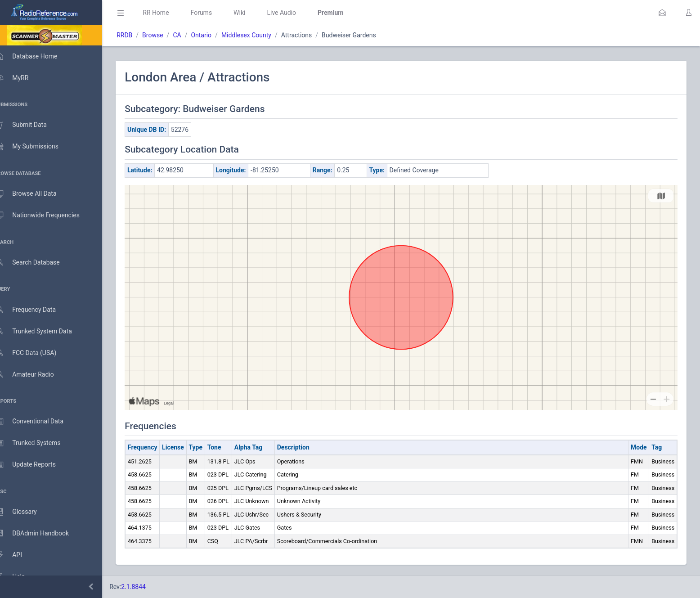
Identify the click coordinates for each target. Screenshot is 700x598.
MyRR (21, 78)
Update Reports (34, 465)
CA (190, 35)
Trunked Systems (37, 443)
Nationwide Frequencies (46, 216)
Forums (214, 13)
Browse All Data (35, 194)
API (18, 555)
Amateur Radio (34, 375)
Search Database (36, 263)
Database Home (35, 56)
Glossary (25, 512)
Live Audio (294, 13)
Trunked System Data (43, 331)
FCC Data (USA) (35, 353)
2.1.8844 (146, 587)
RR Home (169, 13)
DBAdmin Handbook (41, 534)
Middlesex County (259, 35)
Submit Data (30, 125)
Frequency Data (34, 310)
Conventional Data (38, 422)
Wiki (252, 13)
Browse (166, 35)
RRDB (137, 35)
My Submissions (36, 147)
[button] (662, 13)
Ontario (214, 35)
